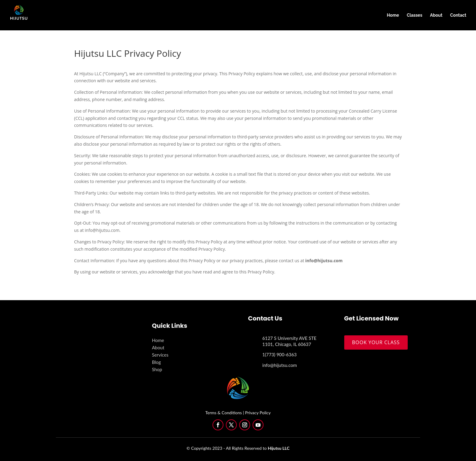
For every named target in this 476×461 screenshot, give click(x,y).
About (436, 15)
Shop (157, 369)
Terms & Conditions (223, 413)
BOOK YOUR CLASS (376, 342)
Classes (415, 15)
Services (160, 355)
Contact (458, 15)
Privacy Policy (258, 413)
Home (393, 15)
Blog (156, 362)
